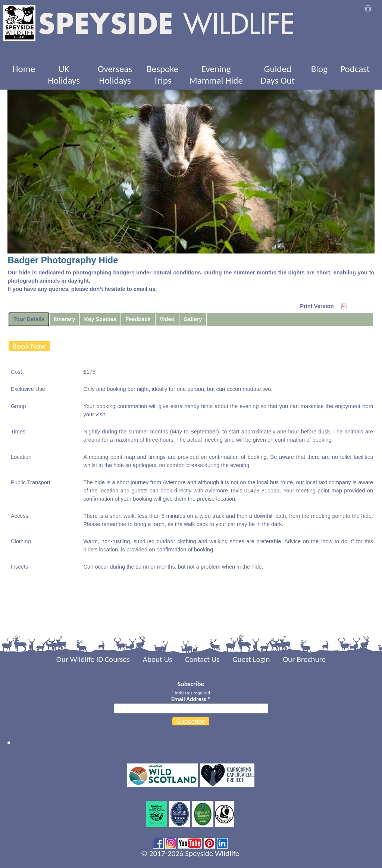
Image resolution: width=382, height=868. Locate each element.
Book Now (29, 346)
